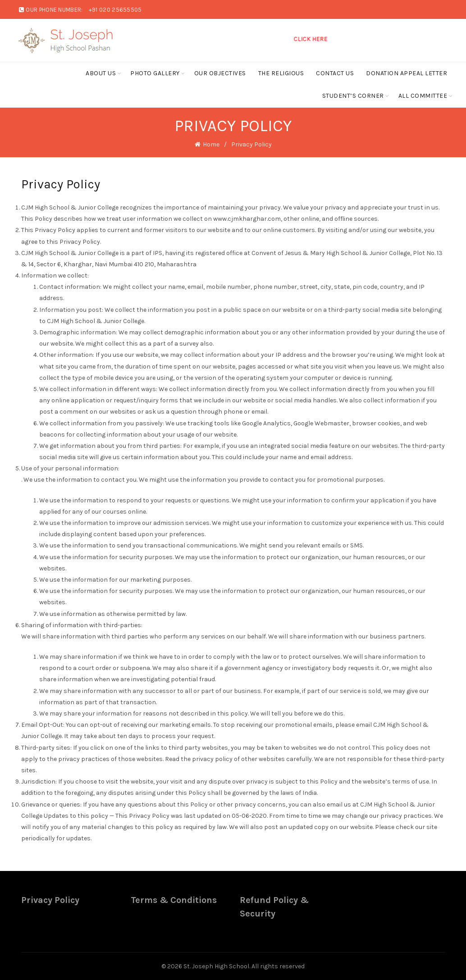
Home (211, 144)
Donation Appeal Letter (407, 73)
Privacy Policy (50, 900)
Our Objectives (220, 73)
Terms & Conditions (174, 900)
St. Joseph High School (216, 966)
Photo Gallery (155, 73)
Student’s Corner (353, 96)
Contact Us (335, 73)
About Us (101, 73)
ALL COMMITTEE (423, 96)
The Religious (281, 73)
